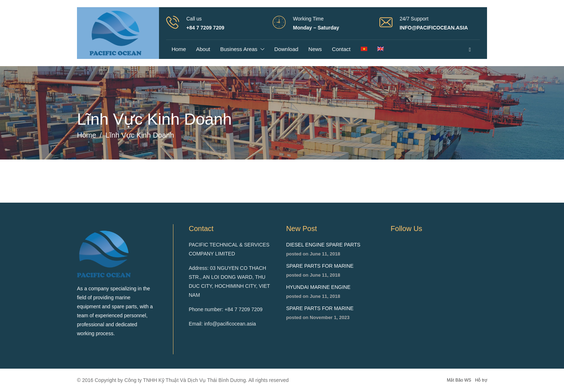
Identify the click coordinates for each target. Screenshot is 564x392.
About (203, 49)
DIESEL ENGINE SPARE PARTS (323, 245)
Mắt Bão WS (459, 380)
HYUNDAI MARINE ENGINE (318, 287)
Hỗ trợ (481, 380)
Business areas (239, 49)
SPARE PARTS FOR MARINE (320, 266)
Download (286, 49)
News (315, 49)
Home (179, 49)
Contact (341, 49)
